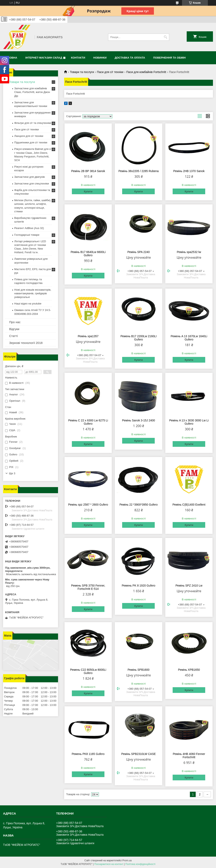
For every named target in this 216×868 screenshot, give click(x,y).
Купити (88, 191)
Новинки (100, 58)
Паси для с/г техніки (110, 72)
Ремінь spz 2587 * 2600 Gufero (88, 505)
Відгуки (14, 329)
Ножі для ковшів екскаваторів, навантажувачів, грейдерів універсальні (33, 293)
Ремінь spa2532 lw (189, 252)
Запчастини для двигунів (30, 177)
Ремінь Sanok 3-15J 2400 (139, 420)
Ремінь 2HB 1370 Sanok (189, 171)
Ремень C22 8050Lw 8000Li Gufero (88, 671)
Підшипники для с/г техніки (31, 142)
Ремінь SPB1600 (139, 670)
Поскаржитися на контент (109, 864)
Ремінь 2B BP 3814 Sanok (88, 171)
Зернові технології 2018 (26, 343)
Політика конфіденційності (140, 864)
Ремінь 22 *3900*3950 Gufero (139, 505)
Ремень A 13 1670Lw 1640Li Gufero (189, 338)
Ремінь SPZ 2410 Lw (189, 586)
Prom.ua (127, 860)
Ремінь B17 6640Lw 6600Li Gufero (88, 254)
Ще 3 (12, 473)
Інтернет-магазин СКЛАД (44, 58)
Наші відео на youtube (28, 304)
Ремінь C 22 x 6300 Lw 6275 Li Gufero (88, 422)
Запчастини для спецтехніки (32, 184)
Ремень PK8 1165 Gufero (88, 754)
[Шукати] (166, 37)
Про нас (15, 322)
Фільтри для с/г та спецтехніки (33, 123)
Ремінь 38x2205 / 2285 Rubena (139, 171)
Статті (14, 336)
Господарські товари (27, 235)
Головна (11, 58)
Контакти (78, 58)
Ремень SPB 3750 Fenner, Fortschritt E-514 (88, 587)
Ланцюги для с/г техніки (29, 136)
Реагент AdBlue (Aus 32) (29, 228)
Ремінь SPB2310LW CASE (139, 754)
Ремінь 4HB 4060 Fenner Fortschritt (189, 756)
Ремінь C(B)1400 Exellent (189, 505)
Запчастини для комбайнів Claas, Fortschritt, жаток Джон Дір (32, 92)
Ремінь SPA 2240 (139, 252)
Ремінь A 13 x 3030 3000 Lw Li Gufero (189, 422)
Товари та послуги (82, 72)
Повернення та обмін (169, 58)
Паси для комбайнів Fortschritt (146, 72)
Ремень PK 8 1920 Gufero (139, 586)
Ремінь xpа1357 (88, 336)
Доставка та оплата (130, 58)
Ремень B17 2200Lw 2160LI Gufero (139, 338)
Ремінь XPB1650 (189, 670)
